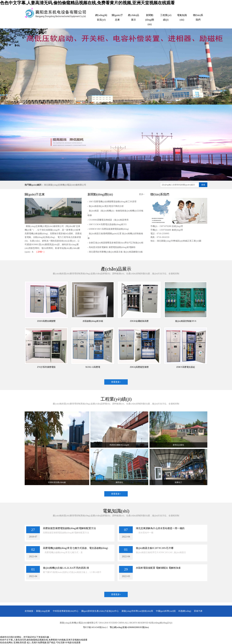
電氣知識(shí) (182, 17)
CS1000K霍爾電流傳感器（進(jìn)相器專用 (109, 220)
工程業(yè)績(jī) (166, 17)
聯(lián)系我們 (198, 17)
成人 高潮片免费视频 (37, 643)
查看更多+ (116, 382)
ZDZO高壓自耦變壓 (46, 321)
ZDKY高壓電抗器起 (186, 367)
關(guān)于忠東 (117, 17)
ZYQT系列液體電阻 (46, 367)
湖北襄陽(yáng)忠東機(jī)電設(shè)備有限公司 (65, 185)
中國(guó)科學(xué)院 (166, 611)
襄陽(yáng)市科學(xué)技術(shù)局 (137, 611)
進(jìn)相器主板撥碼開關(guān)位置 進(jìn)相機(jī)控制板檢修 (115, 236)
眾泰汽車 (198, 611)
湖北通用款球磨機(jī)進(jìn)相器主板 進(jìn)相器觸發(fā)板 (116, 252)
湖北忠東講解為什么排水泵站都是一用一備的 (160, 528)
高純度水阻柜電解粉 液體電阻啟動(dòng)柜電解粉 (112, 247)
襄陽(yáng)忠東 (43, 611)
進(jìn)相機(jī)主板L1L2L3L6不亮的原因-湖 (66, 568)
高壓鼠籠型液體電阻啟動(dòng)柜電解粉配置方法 (69, 528)
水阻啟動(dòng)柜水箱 (93, 321)
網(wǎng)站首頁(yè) (101, 17)
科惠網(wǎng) (185, 611)
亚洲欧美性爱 (20, 643)
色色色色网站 (6, 643)
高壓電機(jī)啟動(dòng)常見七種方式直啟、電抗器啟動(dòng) (75, 548)
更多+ (142, 194)
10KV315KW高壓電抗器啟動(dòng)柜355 (108, 224)
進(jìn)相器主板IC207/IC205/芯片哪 (155, 548)
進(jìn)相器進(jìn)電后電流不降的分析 (106, 206)
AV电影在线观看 (73, 643)
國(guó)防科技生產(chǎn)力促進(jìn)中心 (100, 611)
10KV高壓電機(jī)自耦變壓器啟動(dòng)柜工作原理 (113, 202)
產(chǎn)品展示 (134, 17)
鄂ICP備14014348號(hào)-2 (95, 627)
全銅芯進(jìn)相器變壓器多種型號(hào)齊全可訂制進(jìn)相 (116, 243)
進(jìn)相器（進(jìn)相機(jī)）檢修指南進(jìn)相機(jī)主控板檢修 (115, 213)
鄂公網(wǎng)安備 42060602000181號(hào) (129, 627)
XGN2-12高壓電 (93, 367)
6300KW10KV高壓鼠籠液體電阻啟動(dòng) (109, 229)
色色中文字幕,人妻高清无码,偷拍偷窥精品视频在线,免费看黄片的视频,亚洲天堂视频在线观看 (87, 3)
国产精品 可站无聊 (56, 643)
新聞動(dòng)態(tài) (150, 20)
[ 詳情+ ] (40, 252)
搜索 (203, 185)
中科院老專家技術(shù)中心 (66, 611)
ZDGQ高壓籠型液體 (139, 367)
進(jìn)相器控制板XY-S (186, 321)
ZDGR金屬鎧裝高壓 (139, 321)
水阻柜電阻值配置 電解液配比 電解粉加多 (158, 568)
